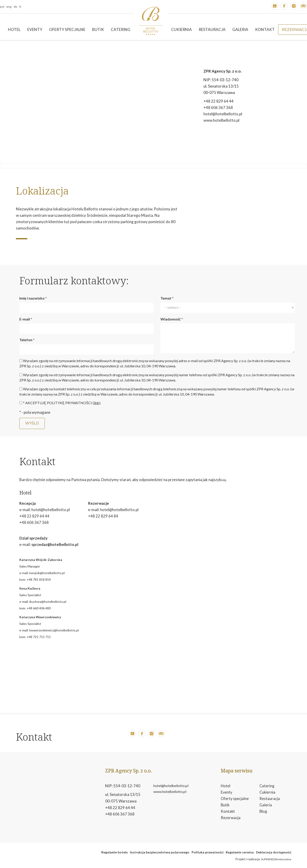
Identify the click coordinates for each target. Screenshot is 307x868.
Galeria (240, 29)
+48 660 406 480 (39, 608)
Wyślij (32, 423)
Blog (263, 812)
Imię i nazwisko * (33, 298)
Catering (267, 786)
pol (2, 6)
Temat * (167, 298)
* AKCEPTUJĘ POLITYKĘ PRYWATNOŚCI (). (62, 403)
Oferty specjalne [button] (67, 29)
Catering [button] (121, 29)
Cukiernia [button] (181, 29)
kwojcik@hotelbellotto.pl (47, 573)
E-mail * (26, 319)
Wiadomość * (172, 319)
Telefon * (27, 340)
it (20, 6)
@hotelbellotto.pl (64, 544)
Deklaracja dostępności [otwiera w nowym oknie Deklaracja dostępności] (274, 852)
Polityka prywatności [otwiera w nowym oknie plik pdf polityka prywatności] (208, 852)
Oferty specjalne (235, 799)
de (15, 6)
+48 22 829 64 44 (218, 101)
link (97, 403)
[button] (275, 7)
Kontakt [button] (265, 29)
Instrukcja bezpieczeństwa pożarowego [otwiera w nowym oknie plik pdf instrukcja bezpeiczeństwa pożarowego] (160, 852)
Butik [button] (98, 29)
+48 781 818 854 (39, 579)
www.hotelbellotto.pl (221, 120)
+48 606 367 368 (218, 107)
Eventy (227, 792)
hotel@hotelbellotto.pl (223, 114)
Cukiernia (268, 792)
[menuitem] (14, 30)
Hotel (226, 786)
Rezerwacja (231, 818)
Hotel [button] (14, 29)
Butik (225, 805)
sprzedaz (40, 544)
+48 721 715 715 (39, 637)
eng (9, 6)
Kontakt (228, 812)
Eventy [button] (35, 29)
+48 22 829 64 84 (103, 516)
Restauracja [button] (212, 29)
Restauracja (270, 799)
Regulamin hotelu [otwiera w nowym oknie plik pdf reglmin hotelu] (114, 852)
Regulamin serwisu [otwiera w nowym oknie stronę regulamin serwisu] (240, 852)
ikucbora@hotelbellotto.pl (48, 601)
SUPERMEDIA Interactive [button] (276, 859)
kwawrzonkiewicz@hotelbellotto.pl (54, 630)
